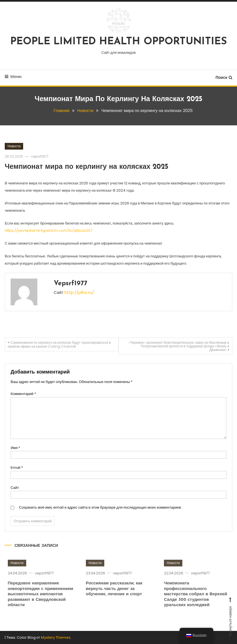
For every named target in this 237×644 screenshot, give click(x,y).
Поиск (224, 77)
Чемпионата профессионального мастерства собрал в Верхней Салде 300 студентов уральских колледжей (196, 602)
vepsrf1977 (40, 156)
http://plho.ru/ (79, 292)
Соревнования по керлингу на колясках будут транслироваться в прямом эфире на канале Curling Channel (59, 344)
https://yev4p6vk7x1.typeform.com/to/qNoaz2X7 (49, 230)
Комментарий (23, 394)
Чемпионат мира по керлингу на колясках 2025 (87, 167)
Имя (15, 448)
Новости (14, 146)
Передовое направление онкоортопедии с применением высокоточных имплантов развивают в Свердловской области (41, 602)
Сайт (15, 488)
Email (17, 468)
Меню (13, 76)
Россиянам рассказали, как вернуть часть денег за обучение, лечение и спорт (114, 597)
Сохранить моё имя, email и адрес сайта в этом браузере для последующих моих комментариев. (100, 507)
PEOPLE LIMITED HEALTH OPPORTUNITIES (119, 42)
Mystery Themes (56, 637)
